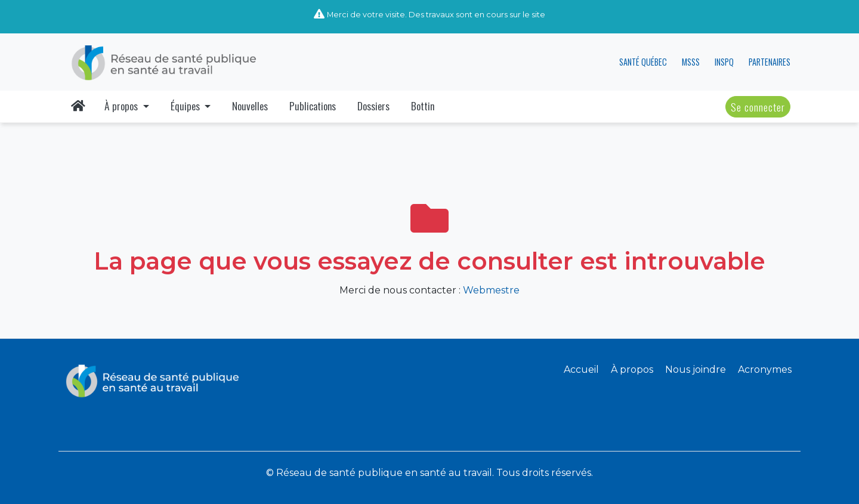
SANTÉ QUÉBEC (643, 62)
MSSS (691, 62)
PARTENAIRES (770, 62)
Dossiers (373, 106)
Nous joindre (696, 370)
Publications (313, 106)
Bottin (423, 106)
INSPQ (724, 62)
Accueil (581, 370)
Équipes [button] (186, 106)
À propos (632, 370)
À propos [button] (122, 106)
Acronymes (765, 370)
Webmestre (491, 290)
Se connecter (758, 107)
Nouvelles (250, 106)
